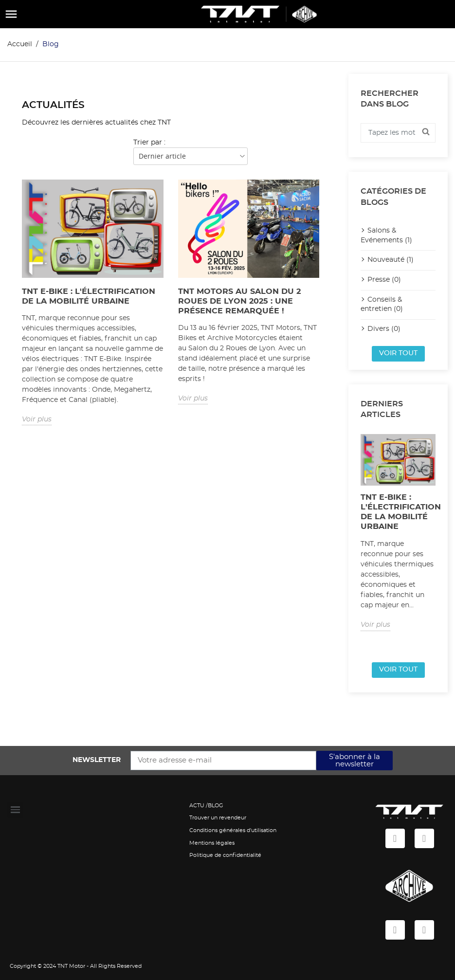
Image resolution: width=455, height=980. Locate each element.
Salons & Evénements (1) (386, 236)
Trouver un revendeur (218, 818)
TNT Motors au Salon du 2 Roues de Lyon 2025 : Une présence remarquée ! (239, 301)
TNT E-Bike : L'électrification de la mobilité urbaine (89, 296)
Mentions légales (212, 843)
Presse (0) (384, 280)
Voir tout (398, 353)
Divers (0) (384, 329)
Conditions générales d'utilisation (233, 830)
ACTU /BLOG (206, 806)
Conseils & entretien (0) (382, 305)
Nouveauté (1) (391, 260)
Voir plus (37, 419)
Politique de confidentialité (225, 855)
